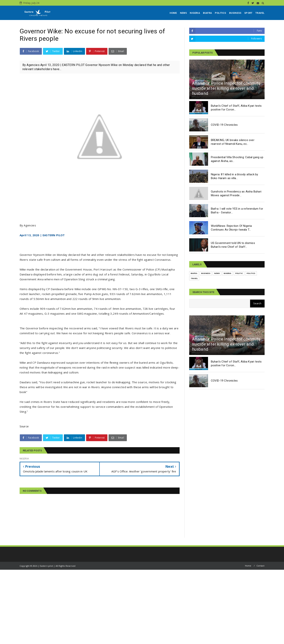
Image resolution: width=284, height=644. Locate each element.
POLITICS (220, 13)
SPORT (248, 13)
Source (24, 426)
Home (248, 566)
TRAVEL (260, 13)
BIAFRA (207, 13)
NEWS (183, 13)
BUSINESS (235, 13)
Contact (260, 566)
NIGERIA (195, 13)
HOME (173, 13)
